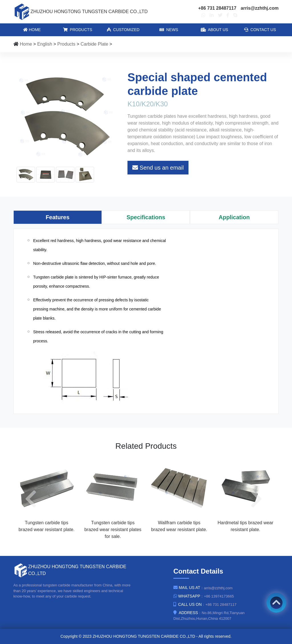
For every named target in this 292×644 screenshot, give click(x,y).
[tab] (58, 217)
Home (32, 30)
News (169, 30)
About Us (214, 30)
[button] (33, 499)
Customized (123, 30)
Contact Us (260, 30)
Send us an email (158, 168)
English (44, 44)
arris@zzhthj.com (260, 8)
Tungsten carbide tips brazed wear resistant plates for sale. (113, 530)
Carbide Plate (94, 44)
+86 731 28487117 (217, 8)
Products (78, 30)
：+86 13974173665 (204, 596)
